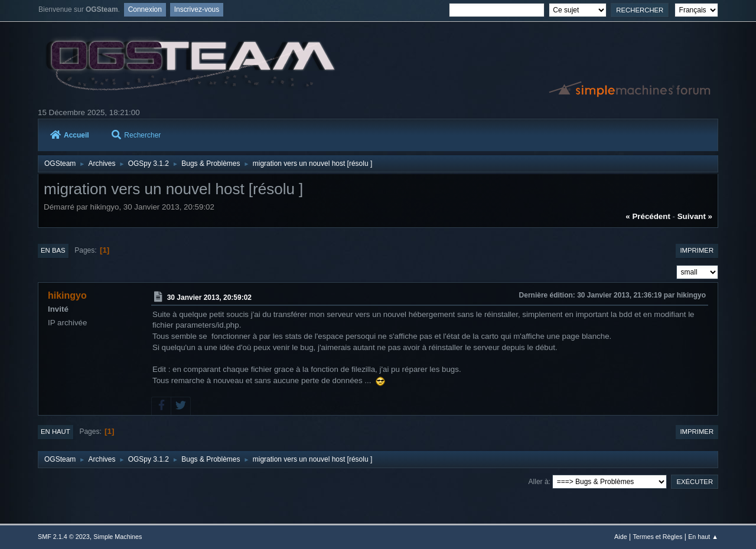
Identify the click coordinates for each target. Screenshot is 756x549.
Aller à (539, 482)
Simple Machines (118, 537)
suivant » (695, 216)
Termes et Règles (657, 537)
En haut (56, 432)
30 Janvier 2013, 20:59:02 (209, 298)
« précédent (648, 216)
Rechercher (136, 135)
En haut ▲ (703, 537)
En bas (53, 250)
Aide (621, 537)
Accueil (70, 135)
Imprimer (697, 250)
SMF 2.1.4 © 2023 (64, 537)
